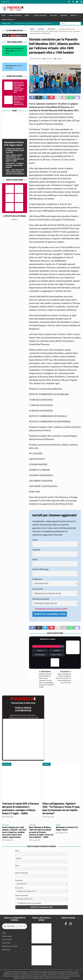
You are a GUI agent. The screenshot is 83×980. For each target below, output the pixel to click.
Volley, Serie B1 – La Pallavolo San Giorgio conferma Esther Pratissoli (15, 165)
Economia (64, 15)
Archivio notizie (7, 936)
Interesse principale (41, 599)
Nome (35, 540)
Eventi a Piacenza (40, 15)
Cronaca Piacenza (15, 15)
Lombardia (57, 650)
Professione (37, 579)
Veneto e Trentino (56, 655)
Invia (7, 53)
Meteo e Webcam (8, 20)
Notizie (41, 29)
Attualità (53, 15)
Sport (27, 15)
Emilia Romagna (40, 655)
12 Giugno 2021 (37, 59)
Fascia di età (38, 589)
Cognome (36, 550)
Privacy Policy (53, 978)
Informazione (6, 943)
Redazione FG (49, 59)
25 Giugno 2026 (9, 817)
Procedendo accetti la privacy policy (51, 609)
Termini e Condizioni (64, 978)
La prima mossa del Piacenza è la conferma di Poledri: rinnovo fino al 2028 (15, 151)
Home (4, 15)
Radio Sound (5, 2)
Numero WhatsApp (40, 569)
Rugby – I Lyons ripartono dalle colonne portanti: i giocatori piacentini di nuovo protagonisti (15, 172)
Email (35, 559)
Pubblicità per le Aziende (10, 946)
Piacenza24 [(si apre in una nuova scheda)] (9, 68)
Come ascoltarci (7, 939)
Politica (73, 15)
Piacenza (40, 650)
